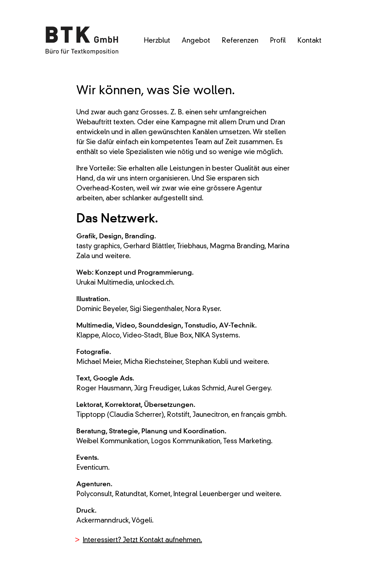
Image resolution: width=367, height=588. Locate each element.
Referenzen (240, 41)
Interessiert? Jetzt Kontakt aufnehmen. (143, 540)
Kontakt (309, 41)
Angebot (196, 41)
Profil (278, 41)
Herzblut (157, 41)
